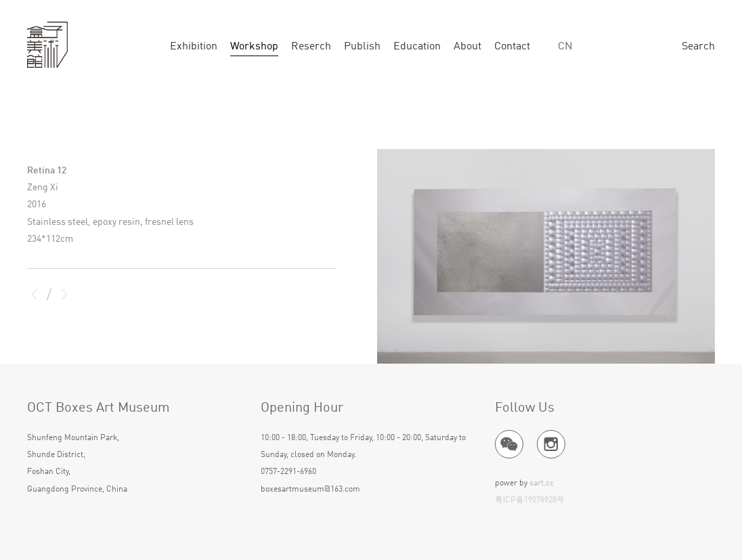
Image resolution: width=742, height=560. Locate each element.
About (467, 47)
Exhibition (194, 47)
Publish (362, 47)
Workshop (254, 47)
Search (698, 47)
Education (417, 47)
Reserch (311, 47)
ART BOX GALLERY (47, 45)
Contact (512, 47)
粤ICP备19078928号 (530, 500)
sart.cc (542, 483)
